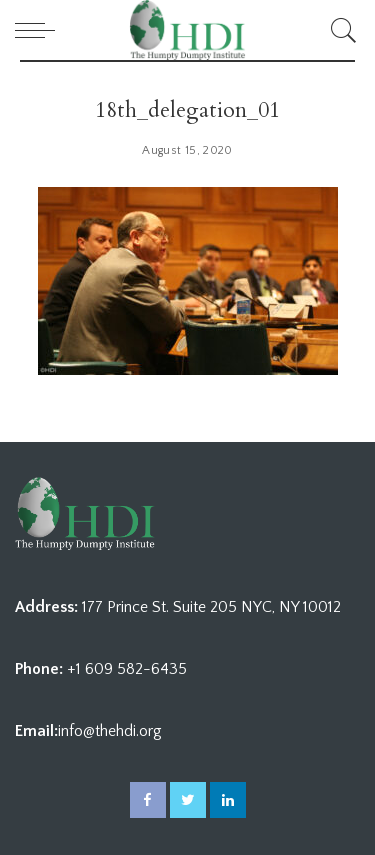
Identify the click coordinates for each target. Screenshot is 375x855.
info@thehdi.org (110, 731)
